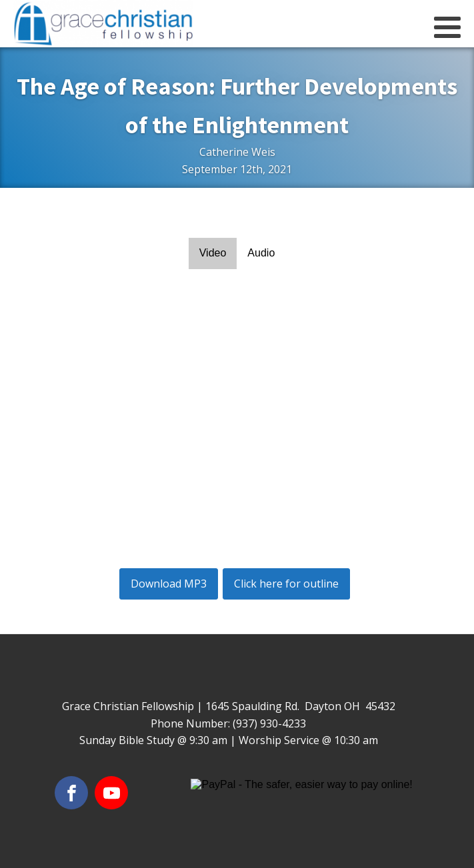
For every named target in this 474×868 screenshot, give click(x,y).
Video (213, 253)
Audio (261, 253)
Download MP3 (169, 584)
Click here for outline (286, 584)
